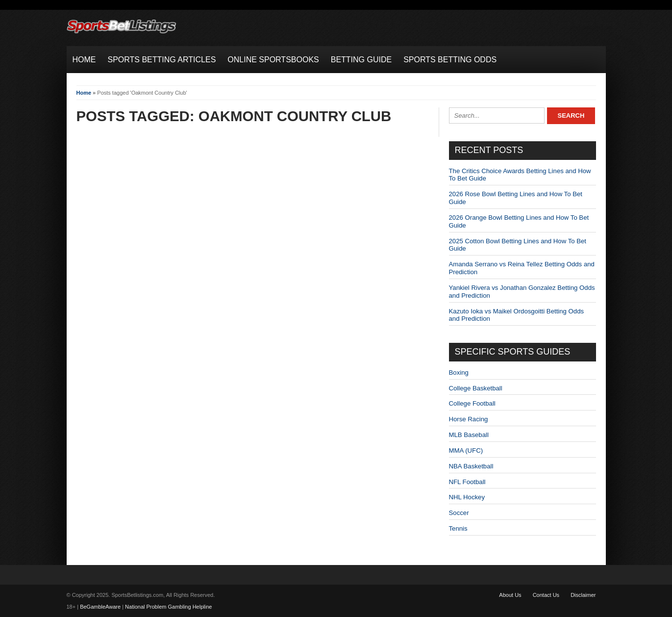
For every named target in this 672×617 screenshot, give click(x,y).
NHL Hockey (467, 497)
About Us (510, 595)
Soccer (459, 513)
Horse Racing (469, 419)
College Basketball (476, 388)
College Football (472, 403)
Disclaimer (583, 595)
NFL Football (467, 482)
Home (84, 93)
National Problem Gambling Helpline (168, 607)
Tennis (458, 528)
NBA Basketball (471, 466)
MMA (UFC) (466, 450)
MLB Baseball (469, 435)
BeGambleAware (100, 607)
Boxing (459, 373)
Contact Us (546, 595)
